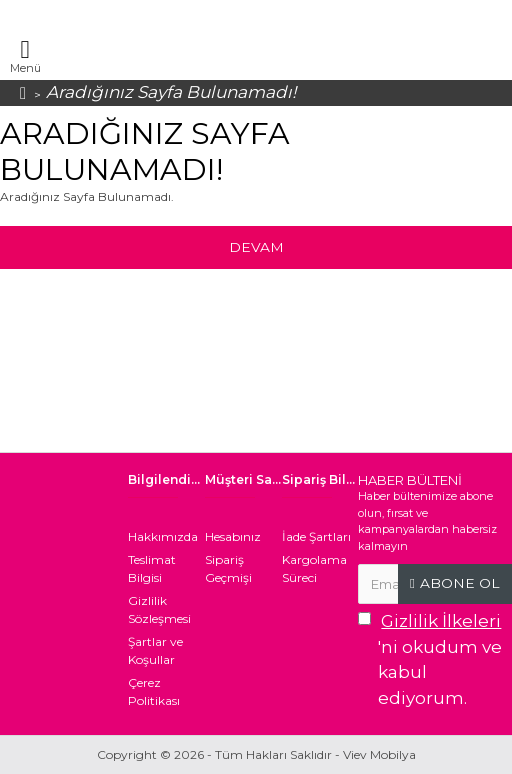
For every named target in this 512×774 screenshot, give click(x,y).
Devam (256, 246)
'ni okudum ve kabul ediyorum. (431, 658)
